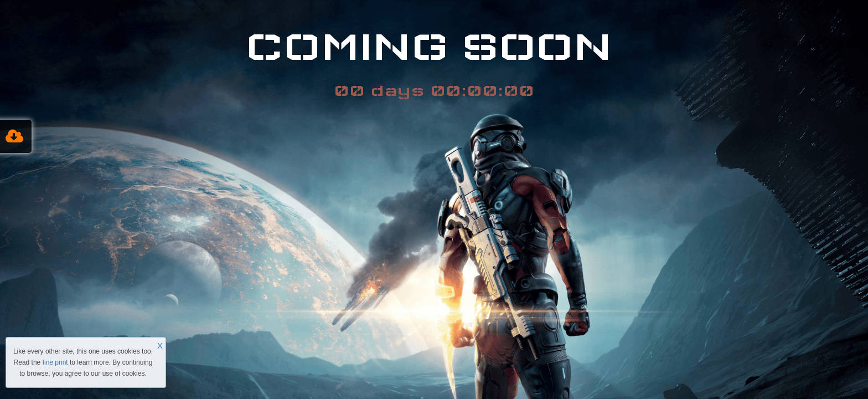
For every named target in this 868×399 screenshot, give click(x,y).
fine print (55, 362)
